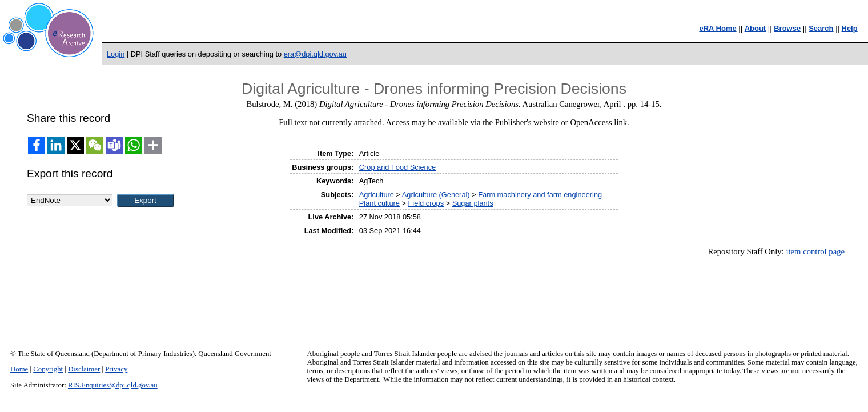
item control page (815, 251)
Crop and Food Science (397, 167)
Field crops (426, 203)
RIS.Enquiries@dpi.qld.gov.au (113, 385)
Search (821, 28)
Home (19, 369)
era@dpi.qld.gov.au (315, 54)
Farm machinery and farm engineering (540, 195)
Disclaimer (84, 369)
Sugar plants (473, 203)
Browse (787, 28)
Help (850, 28)
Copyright (48, 369)
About (756, 28)
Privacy (116, 369)
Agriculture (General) (436, 195)
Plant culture (379, 203)
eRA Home (718, 28)
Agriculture (377, 195)
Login (116, 54)
